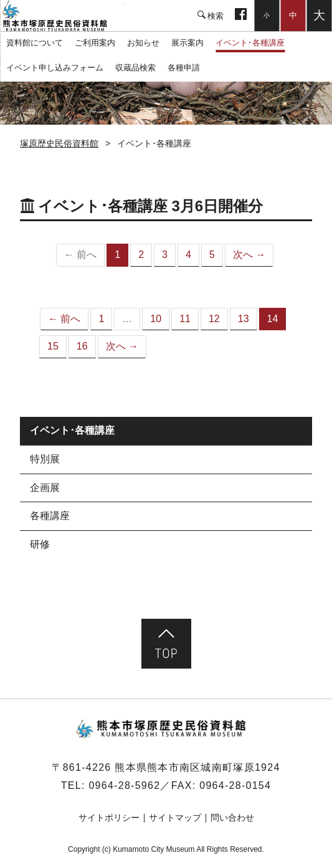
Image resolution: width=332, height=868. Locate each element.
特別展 (45, 459)
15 (53, 346)
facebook (241, 16)
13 (244, 319)
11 (185, 319)
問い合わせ (232, 818)
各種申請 (184, 68)
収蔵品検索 (135, 68)
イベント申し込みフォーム (55, 68)
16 (82, 346)
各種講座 (50, 516)
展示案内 (187, 43)
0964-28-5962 (124, 785)
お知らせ (143, 43)
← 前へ (64, 319)
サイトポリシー (109, 818)
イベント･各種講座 (250, 43)
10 (156, 319)
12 (214, 319)
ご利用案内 (95, 43)
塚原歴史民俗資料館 (62, 16)
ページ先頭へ (166, 644)
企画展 (45, 488)
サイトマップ (175, 818)
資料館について (35, 43)
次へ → (249, 255)
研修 (40, 544)
